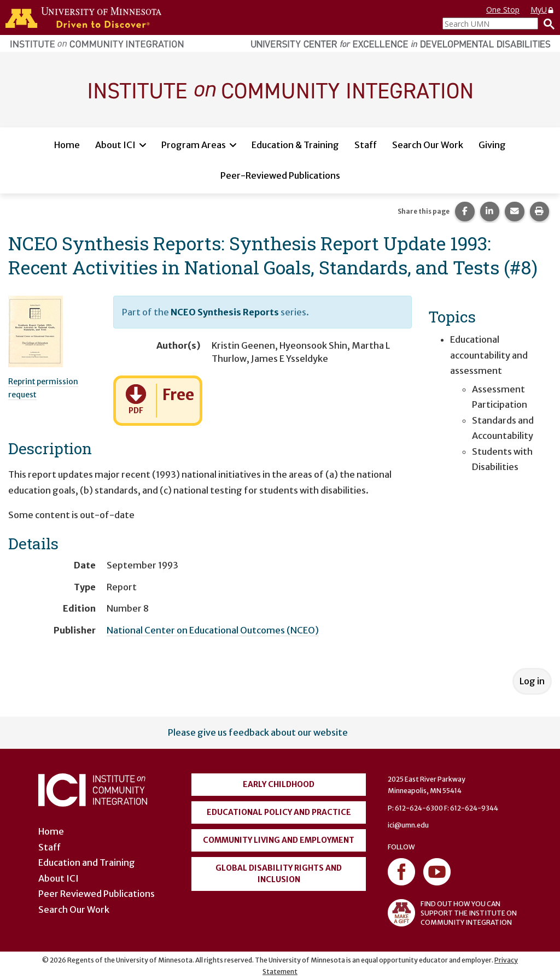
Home (67, 145)
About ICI (115, 145)
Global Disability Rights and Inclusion (279, 874)
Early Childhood (279, 784)
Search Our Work (428, 145)
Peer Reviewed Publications (97, 894)
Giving (492, 145)
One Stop (503, 10)
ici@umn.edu (408, 825)
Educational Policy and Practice (279, 812)
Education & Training (295, 145)
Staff (366, 145)
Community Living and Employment (279, 840)
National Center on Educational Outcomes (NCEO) (213, 630)
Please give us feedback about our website (258, 732)
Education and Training (87, 862)
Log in (532, 681)
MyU (542, 10)
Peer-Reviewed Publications (280, 175)
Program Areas (194, 145)
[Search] (546, 24)
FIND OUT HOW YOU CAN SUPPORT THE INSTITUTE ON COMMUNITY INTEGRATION (452, 913)
